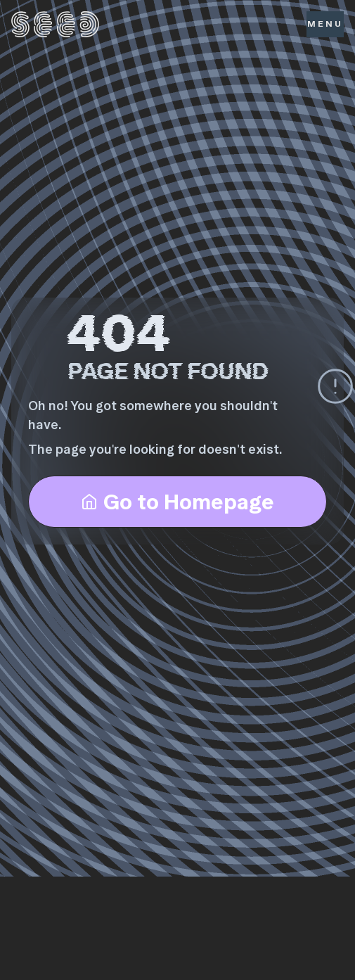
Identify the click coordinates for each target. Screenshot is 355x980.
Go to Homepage (177, 502)
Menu (325, 24)
